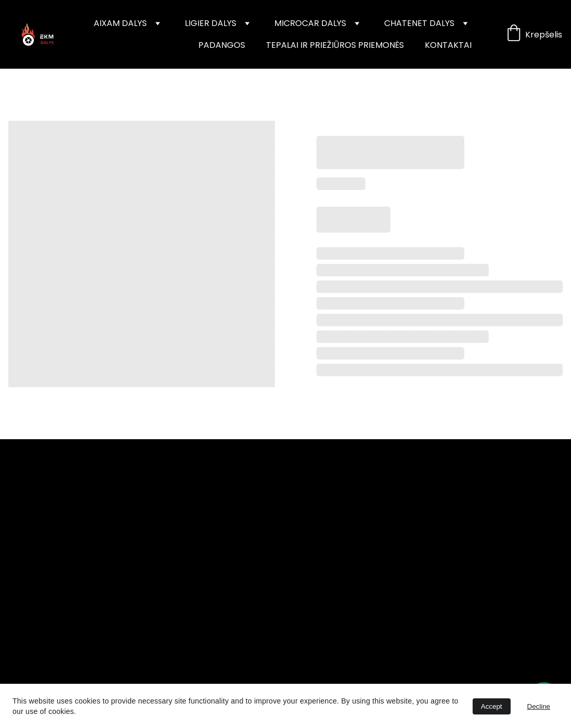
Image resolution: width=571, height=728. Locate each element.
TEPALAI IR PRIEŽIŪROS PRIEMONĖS (335, 45)
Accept (492, 706)
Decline (539, 706)
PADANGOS (222, 45)
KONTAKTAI (448, 45)
